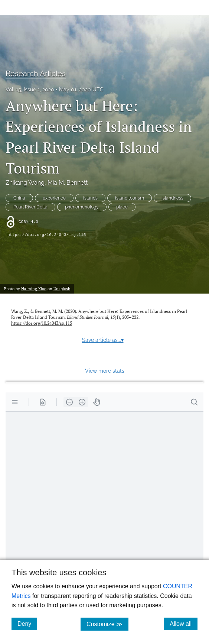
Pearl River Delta (30, 207)
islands (90, 198)
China (19, 198)
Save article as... (103, 340)
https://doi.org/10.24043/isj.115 (47, 235)
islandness (172, 198)
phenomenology (82, 207)
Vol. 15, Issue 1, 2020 (30, 90)
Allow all (184, 624)
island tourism (130, 198)
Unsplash (62, 289)
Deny (27, 624)
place (122, 207)
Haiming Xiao (34, 289)
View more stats (105, 371)
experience (54, 198)
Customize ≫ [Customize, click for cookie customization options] (107, 624)
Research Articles (36, 74)
